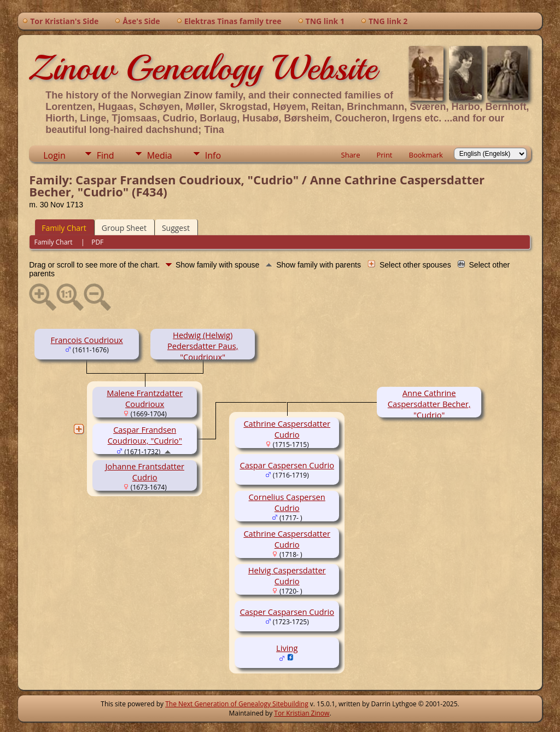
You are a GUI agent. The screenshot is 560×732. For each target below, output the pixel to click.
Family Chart (64, 228)
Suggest (176, 228)
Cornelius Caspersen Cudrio (287, 502)
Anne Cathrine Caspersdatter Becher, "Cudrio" (429, 404)
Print (384, 155)
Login (54, 155)
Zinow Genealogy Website (203, 68)
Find (106, 155)
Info (213, 155)
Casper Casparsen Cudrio (287, 612)
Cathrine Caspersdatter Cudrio (287, 429)
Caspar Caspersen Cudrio (287, 465)
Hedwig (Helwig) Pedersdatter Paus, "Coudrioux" (203, 346)
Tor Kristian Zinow (302, 713)
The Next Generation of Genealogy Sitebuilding (237, 704)
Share (351, 155)
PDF (97, 242)
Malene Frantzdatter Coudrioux (145, 398)
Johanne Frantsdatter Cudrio (145, 472)
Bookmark (426, 155)
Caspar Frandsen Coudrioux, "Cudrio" (145, 435)
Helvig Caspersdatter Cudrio (287, 576)
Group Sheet (124, 228)
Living (287, 648)
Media (160, 155)
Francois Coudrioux (87, 340)
